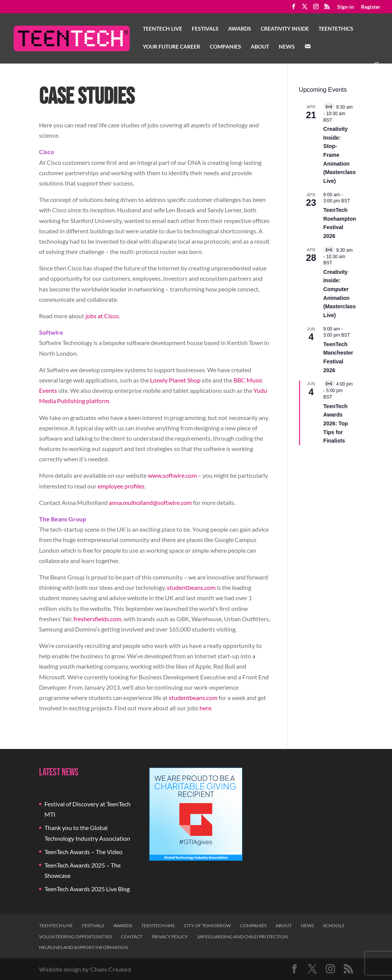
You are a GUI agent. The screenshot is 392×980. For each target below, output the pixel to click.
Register (371, 7)
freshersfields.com (97, 619)
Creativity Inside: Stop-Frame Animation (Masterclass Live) (340, 155)
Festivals (205, 29)
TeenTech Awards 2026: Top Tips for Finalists (336, 424)
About (260, 47)
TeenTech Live (163, 29)
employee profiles (121, 486)
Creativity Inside (285, 29)
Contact (132, 937)
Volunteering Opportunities (75, 937)
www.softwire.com (172, 475)
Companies (225, 47)
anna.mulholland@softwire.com (150, 502)
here (205, 708)
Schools (334, 925)
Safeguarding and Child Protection (243, 937)
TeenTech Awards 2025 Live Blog (87, 889)
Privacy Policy (170, 937)
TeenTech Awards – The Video (83, 852)
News (287, 47)
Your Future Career (171, 47)
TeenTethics (336, 29)
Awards (240, 29)
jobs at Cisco (102, 316)
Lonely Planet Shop (175, 380)
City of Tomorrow (207, 925)
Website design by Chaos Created (85, 969)
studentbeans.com (191, 587)
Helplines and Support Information (84, 947)
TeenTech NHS (158, 925)
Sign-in (346, 7)
